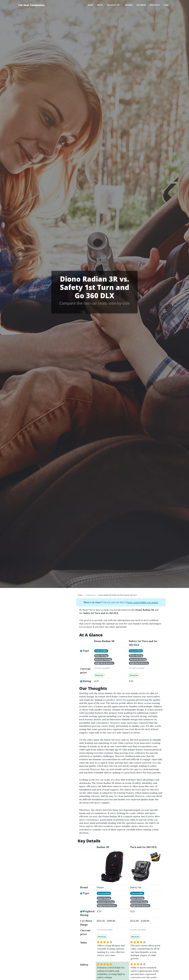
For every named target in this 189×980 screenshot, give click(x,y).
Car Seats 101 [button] (114, 5)
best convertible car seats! (143, 602)
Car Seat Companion (31, 5)
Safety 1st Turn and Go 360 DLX (124, 595)
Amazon (99, 675)
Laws (166, 5)
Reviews (129, 5)
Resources (155, 5)
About (100, 5)
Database (141, 5)
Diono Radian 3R (105, 595)
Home (90, 5)
